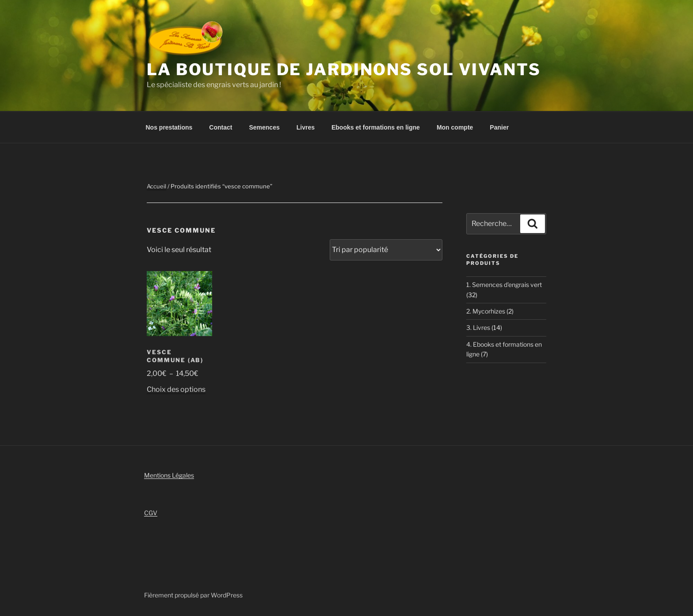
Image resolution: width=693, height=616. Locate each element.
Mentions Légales (169, 475)
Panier (499, 127)
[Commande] (386, 250)
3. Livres (478, 327)
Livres (306, 127)
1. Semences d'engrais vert (504, 285)
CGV (151, 513)
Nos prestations (169, 127)
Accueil (156, 186)
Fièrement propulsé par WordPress (193, 595)
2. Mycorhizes (486, 311)
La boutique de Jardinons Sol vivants (344, 69)
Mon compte (455, 127)
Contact (221, 127)
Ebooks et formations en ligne (376, 127)
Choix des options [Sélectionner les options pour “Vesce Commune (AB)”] (176, 389)
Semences (264, 127)
